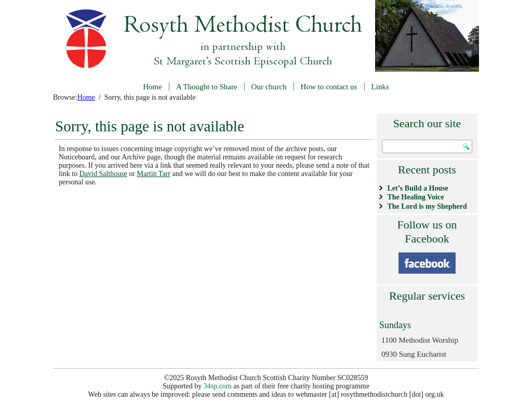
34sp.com (218, 386)
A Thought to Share (207, 87)
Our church (269, 87)
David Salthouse (103, 174)
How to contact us (329, 87)
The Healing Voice (416, 197)
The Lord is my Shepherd (427, 206)
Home (152, 87)
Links (380, 87)
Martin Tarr (154, 174)
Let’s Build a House (418, 188)
